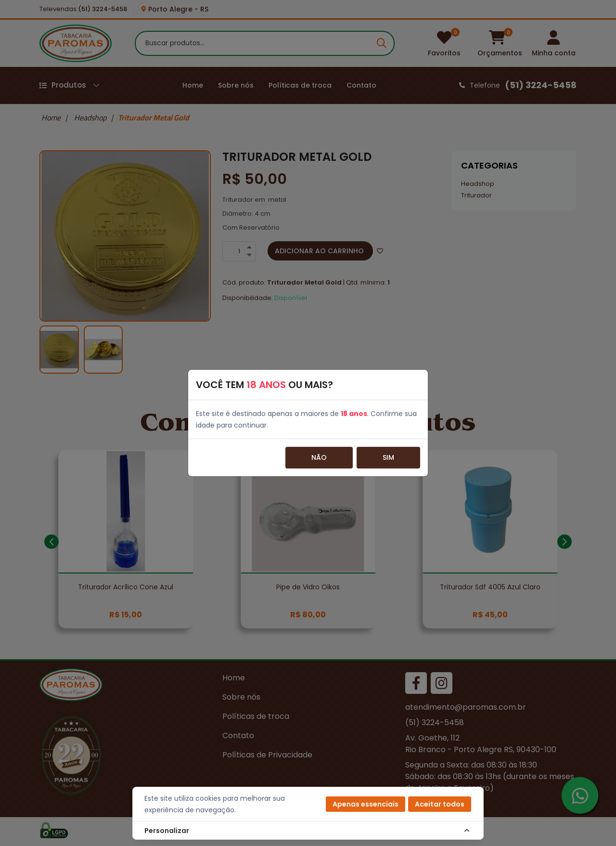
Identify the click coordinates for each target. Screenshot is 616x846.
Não (319, 457)
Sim (388, 457)
